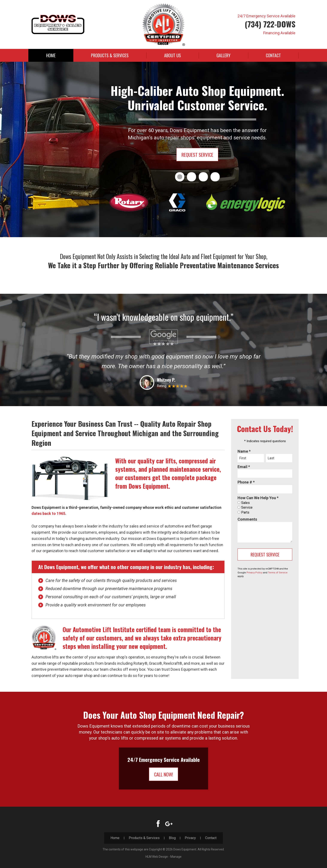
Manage (176, 857)
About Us (173, 55)
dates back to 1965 (48, 513)
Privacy (190, 838)
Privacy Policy (254, 573)
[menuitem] (51, 55)
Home (51, 55)
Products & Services (110, 55)
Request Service (197, 155)
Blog (172, 838)
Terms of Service (278, 573)
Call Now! (164, 774)
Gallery (223, 55)
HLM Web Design (157, 857)
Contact (273, 55)
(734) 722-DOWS (270, 24)
